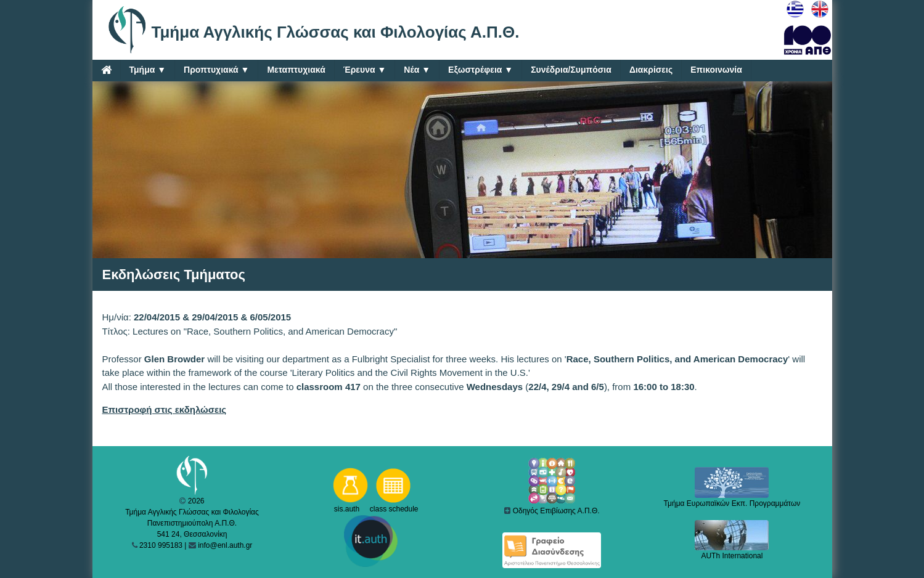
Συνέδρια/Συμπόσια (571, 70)
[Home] (106, 70)
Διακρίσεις (651, 70)
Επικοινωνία (716, 70)
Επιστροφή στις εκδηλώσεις (165, 409)
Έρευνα (365, 70)
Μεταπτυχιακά (296, 70)
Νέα (417, 70)
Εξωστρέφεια (480, 70)
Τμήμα (148, 70)
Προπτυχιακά (216, 70)
